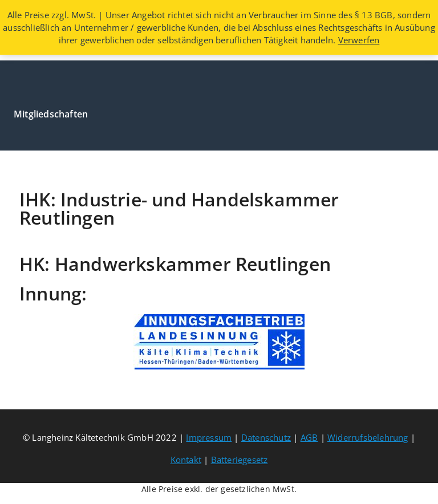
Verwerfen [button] (359, 40)
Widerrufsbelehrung (368, 437)
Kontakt (186, 460)
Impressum (209, 437)
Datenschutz (266, 437)
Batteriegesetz (240, 460)
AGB (309, 437)
